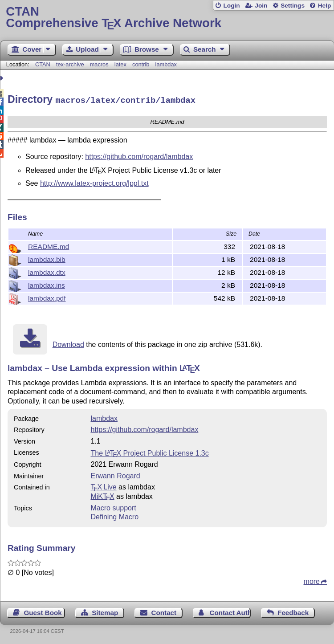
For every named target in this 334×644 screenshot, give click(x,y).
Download (68, 343)
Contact (164, 611)
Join (261, 6)
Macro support (113, 507)
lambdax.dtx (47, 271)
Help (325, 6)
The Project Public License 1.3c (149, 452)
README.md (49, 245)
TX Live (103, 486)
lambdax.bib (47, 258)
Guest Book (43, 611)
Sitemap (105, 611)
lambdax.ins (47, 284)
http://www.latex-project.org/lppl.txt (94, 182)
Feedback (293, 611)
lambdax (166, 64)
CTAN (43, 64)
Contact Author (230, 611)
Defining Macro (114, 516)
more (312, 580)
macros (99, 64)
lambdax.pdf (47, 297)
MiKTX (102, 495)
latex (120, 64)
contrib (141, 64)
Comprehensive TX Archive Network (167, 18)
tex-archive (70, 64)
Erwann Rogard (115, 475)
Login (231, 6)
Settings (293, 6)
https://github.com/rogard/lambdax (139, 155)
